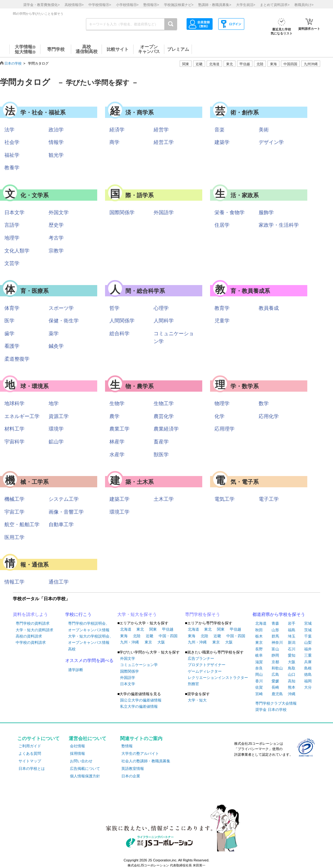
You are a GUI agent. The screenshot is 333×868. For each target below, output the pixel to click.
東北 (140, 629)
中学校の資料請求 (31, 643)
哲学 (114, 308)
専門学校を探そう (203, 614)
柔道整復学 (17, 359)
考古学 (56, 238)
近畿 (150, 636)
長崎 (275, 687)
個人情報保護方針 (85, 776)
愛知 (292, 655)
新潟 (292, 643)
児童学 (222, 321)
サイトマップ (30, 761)
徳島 (308, 675)
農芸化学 (164, 416)
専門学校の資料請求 (33, 623)
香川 (259, 681)
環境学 (56, 429)
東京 (148, 642)
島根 (308, 668)
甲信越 (168, 629)
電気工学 (225, 499)
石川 (292, 649)
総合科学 (119, 333)
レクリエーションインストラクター (218, 678)
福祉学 (12, 155)
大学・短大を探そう (137, 614)
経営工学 (164, 142)
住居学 (222, 225)
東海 (124, 636)
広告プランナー (201, 659)
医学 (9, 321)
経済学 (117, 130)
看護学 (12, 346)
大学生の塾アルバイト (140, 754)
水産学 (117, 455)
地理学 (12, 238)
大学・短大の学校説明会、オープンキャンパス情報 (91, 639)
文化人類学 (17, 251)
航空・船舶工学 (22, 524)
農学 (114, 416)
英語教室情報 (133, 769)
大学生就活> (246, 5)
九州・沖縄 (129, 642)
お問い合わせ (81, 761)
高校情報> (74, 5)
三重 (308, 655)
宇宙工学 (14, 512)
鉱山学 (56, 442)
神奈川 (277, 643)
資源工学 (59, 416)
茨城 (308, 630)
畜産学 (161, 442)
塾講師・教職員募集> (215, 5)
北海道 (214, 64)
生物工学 (164, 403)
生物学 (117, 403)
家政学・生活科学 (279, 225)
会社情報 (77, 746)
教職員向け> (304, 5)
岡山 (259, 675)
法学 (9, 130)
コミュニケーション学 (139, 665)
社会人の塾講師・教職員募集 (146, 761)
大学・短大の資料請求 (34, 630)
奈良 (259, 668)
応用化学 (269, 416)
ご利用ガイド (30, 746)
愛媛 (275, 681)
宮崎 (259, 694)
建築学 (222, 142)
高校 (72, 649)
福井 (308, 649)
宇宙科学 (14, 442)
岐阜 (259, 655)
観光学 (56, 155)
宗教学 (56, 251)
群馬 (275, 636)
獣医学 (161, 455)
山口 (292, 675)
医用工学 (14, 537)
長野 (259, 649)
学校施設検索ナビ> (179, 5)
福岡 (308, 681)
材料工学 (14, 429)
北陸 (137, 636)
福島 (292, 630)
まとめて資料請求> (275, 5)
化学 (219, 416)
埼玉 (292, 636)
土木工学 (164, 499)
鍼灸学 (56, 346)
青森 (275, 623)
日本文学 (14, 212)
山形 (275, 630)
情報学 (56, 142)
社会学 (12, 142)
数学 (264, 403)
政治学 (56, 130)
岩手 (292, 623)
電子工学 (269, 499)
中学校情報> (100, 5)
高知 (292, 681)
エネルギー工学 (22, 416)
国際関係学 (122, 212)
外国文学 (59, 212)
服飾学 (266, 212)
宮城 (308, 623)
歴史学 (56, 225)
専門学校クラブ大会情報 (276, 703)
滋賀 (259, 662)
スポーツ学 (61, 308)
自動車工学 (61, 524)
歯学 (9, 333)
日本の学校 (13, 63)
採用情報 (77, 754)
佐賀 (259, 687)
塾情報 (127, 746)
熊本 (292, 687)
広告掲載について (85, 769)
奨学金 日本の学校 (271, 710)
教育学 (222, 308)
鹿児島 (277, 694)
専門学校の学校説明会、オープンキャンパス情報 (89, 627)
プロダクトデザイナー (207, 665)
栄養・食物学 (230, 212)
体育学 (12, 308)
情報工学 (14, 582)
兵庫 (308, 662)
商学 (114, 142)
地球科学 (14, 403)
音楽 (219, 130)
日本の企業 (131, 776)
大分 (308, 687)
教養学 (12, 168)
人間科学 (164, 321)
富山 (275, 649)
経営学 (161, 130)
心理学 (161, 308)
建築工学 (119, 499)
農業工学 (119, 429)
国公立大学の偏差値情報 (141, 700)
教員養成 (269, 308)
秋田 (259, 630)
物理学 (222, 403)
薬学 (54, 333)
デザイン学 (271, 142)
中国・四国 (168, 636)
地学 (54, 403)
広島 (275, 675)
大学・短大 (197, 700)
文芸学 (12, 263)
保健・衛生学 (64, 321)
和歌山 (277, 668)
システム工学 (64, 499)
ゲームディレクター (205, 671)
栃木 (259, 636)
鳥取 (292, 668)
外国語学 (164, 212)
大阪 (161, 642)
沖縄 (292, 694)
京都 (275, 662)
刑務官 (193, 684)
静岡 (275, 655)
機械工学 (14, 499)
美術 (264, 130)
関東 (153, 629)
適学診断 (76, 670)
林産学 (117, 442)
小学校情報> (127, 5)
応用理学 (225, 429)
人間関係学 (122, 321)
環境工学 (119, 512)
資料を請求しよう (30, 614)
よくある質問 (30, 754)
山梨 (308, 643)
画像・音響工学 (66, 512)
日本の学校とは (32, 769)
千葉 (308, 636)
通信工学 (59, 582)
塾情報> (151, 5)
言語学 (12, 225)
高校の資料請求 (29, 636)
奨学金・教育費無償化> (41, 5)
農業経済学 (166, 429)
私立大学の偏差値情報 (139, 707)
